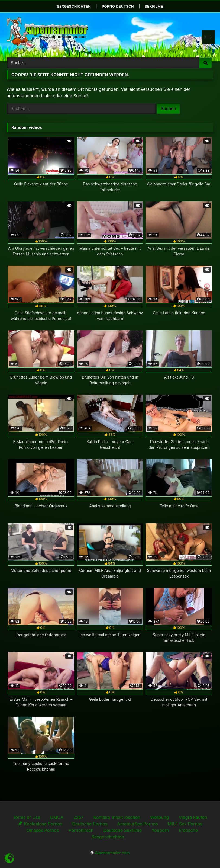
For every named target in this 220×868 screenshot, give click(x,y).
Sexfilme (155, 6)
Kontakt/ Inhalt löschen (117, 817)
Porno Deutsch (118, 6)
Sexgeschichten (73, 6)
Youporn (160, 830)
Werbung (159, 817)
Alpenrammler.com (112, 852)
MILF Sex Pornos (185, 823)
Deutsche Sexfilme (122, 830)
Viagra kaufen (193, 817)
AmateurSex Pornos (138, 823)
